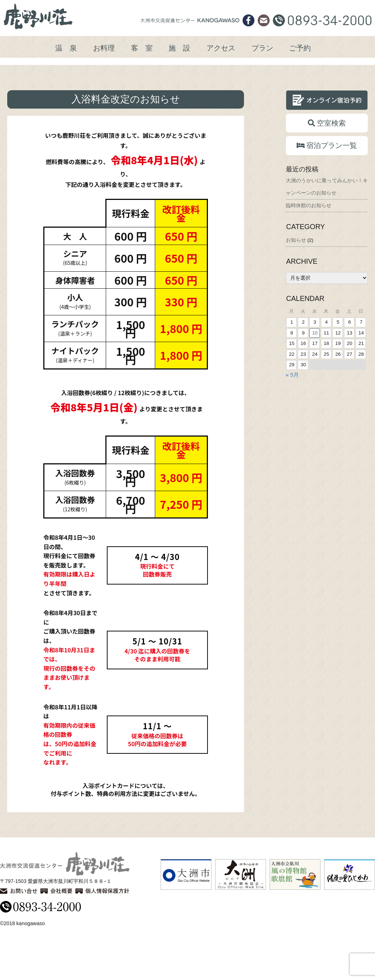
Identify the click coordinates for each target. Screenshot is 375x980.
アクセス (221, 48)
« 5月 (292, 418)
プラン (262, 48)
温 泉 (66, 48)
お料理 (104, 48)
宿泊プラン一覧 (327, 188)
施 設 (179, 48)
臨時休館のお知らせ (309, 248)
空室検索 (327, 166)
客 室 (142, 48)
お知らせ (296, 283)
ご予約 (300, 48)
